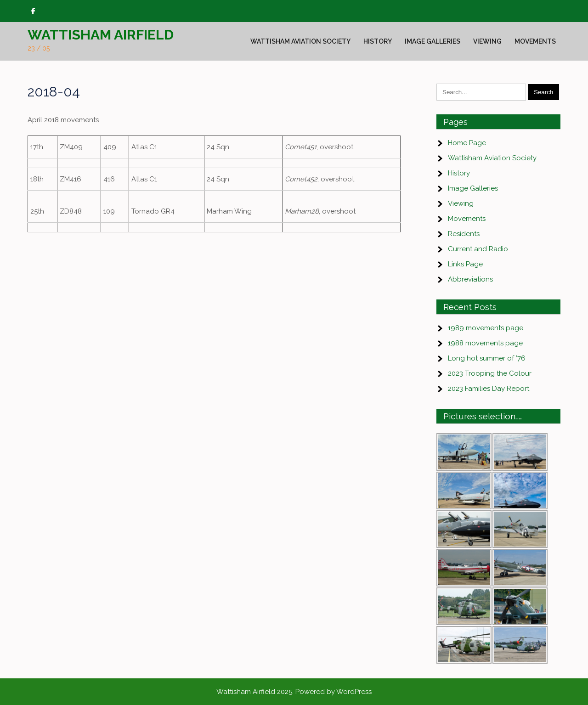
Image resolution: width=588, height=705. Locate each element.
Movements (535, 41)
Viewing (487, 41)
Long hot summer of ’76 (487, 358)
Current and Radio (478, 249)
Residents (464, 234)
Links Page (465, 264)
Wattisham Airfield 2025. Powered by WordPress (294, 692)
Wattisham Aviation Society (300, 41)
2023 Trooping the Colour (490, 373)
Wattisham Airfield (101, 35)
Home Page (467, 143)
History (378, 41)
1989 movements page (486, 328)
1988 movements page (485, 343)
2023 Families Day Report (489, 389)
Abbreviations (470, 279)
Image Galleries (433, 41)
